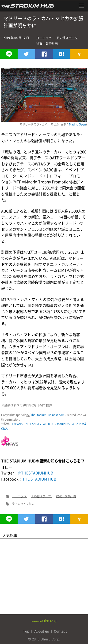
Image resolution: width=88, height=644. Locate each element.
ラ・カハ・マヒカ (23, 504)
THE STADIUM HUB (39, 479)
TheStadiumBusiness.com (48, 415)
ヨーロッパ (44, 38)
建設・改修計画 (47, 43)
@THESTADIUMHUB (35, 473)
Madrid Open (77, 124)
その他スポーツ (67, 38)
